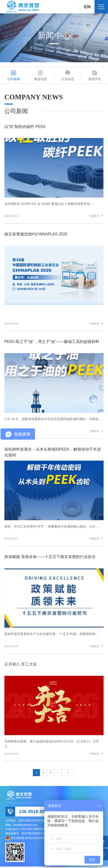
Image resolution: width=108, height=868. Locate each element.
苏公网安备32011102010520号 (30, 839)
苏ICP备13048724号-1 (35, 835)
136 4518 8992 (34, 813)
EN (87, 7)
